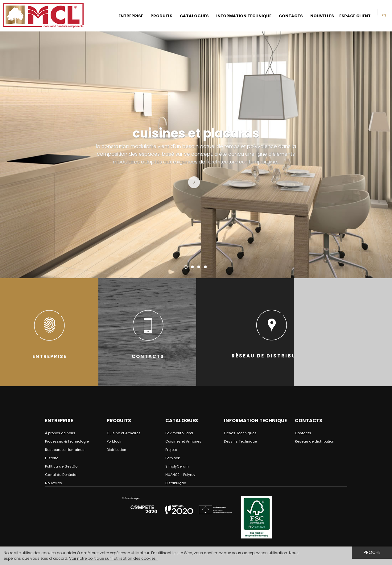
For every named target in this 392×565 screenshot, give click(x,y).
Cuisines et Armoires (183, 441)
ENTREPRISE (131, 16)
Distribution (116, 450)
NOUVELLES (322, 16)
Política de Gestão (61, 466)
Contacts (303, 433)
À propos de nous (60, 433)
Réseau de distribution (315, 441)
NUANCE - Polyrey (180, 475)
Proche (372, 552)
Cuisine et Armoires (124, 433)
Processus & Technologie (67, 441)
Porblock (114, 441)
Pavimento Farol (179, 433)
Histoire (52, 458)
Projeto (171, 450)
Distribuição (176, 483)
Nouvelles (54, 483)
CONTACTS (291, 16)
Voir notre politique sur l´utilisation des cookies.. (113, 558)
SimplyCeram (177, 466)
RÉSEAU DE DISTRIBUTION (272, 332)
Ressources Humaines (65, 450)
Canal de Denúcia (61, 475)
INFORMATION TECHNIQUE (244, 16)
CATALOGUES (194, 16)
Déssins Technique (240, 441)
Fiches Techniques (240, 433)
